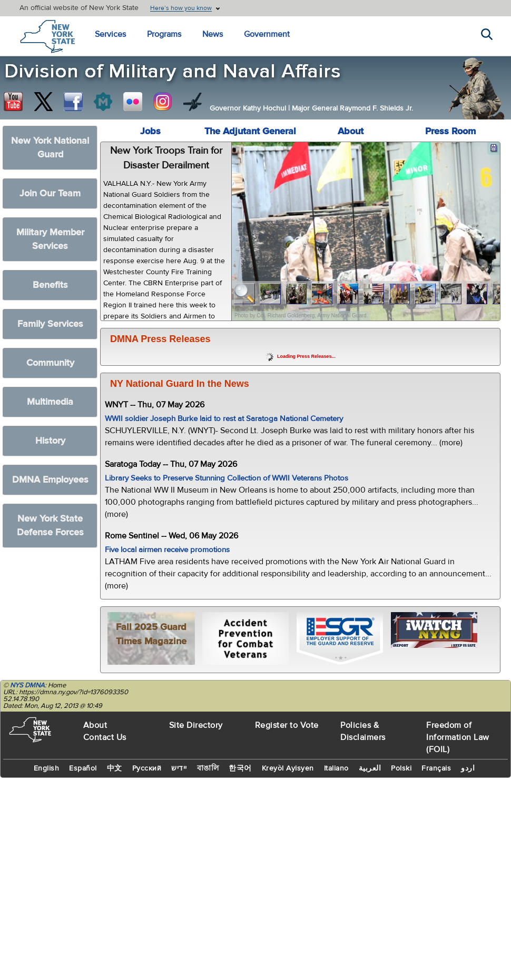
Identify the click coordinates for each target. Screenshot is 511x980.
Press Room (450, 131)
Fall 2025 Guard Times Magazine (151, 634)
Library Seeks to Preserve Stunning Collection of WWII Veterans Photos (227, 478)
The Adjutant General (250, 131)
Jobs (150, 131)
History (50, 441)
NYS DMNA (27, 685)
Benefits (50, 285)
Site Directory (196, 725)
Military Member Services (50, 239)
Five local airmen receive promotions (167, 550)
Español (83, 768)
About (351, 131)
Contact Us (105, 737)
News (213, 34)
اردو (468, 768)
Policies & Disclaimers (363, 731)
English (47, 768)
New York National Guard (50, 148)
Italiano (336, 768)
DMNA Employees (50, 480)
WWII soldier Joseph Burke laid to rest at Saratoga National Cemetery (224, 419)
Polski (401, 768)
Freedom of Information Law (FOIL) (458, 737)
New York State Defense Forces (50, 526)
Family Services (50, 324)
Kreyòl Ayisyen (288, 768)
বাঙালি (208, 768)
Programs (164, 34)
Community (50, 363)
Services (110, 34)
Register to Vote (287, 725)
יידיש (179, 768)
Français (436, 768)
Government (267, 34)
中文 (115, 768)
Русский (147, 768)
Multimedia (50, 402)
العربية (370, 768)
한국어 (240, 768)
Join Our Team (50, 193)
